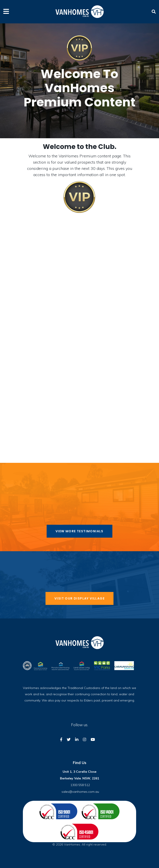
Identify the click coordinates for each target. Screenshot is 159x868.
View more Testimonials (79, 531)
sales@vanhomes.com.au (80, 792)
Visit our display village (79, 598)
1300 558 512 (80, 785)
